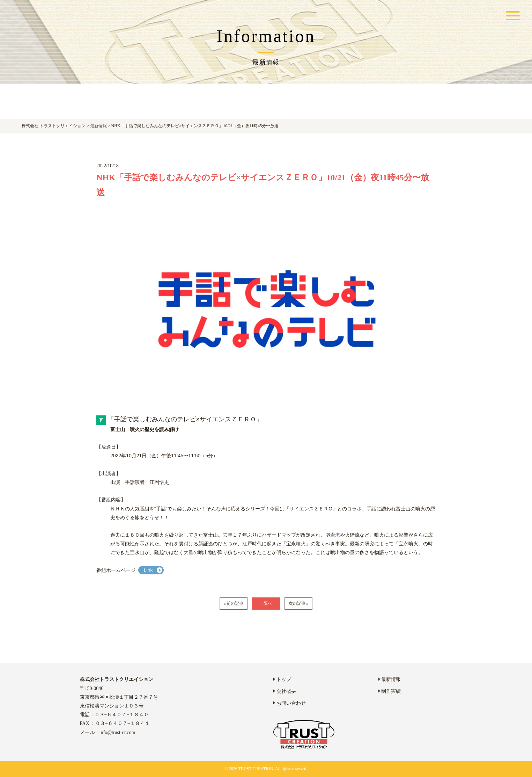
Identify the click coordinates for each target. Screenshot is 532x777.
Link (148, 570)
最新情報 (390, 679)
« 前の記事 (233, 603)
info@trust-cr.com (117, 732)
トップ (282, 679)
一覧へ (266, 603)
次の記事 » (299, 603)
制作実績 (390, 691)
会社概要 (285, 691)
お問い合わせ (290, 703)
